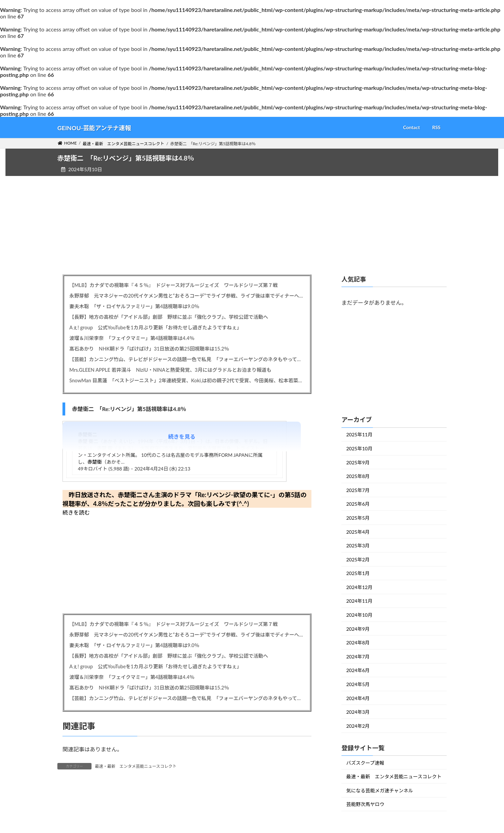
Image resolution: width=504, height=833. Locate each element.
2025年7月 (358, 490)
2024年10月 (359, 615)
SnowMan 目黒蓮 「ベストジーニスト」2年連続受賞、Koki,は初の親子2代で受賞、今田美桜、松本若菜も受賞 (187, 380)
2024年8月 (358, 643)
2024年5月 (358, 684)
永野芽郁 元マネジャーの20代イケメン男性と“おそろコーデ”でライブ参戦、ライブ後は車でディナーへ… (186, 296)
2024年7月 (358, 657)
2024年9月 (358, 629)
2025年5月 (358, 518)
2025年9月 (358, 462)
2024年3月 (358, 712)
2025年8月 (358, 476)
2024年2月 (358, 726)
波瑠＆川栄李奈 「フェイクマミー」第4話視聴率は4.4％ (132, 338)
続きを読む (76, 512)
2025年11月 (359, 434)
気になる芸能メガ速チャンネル (380, 790)
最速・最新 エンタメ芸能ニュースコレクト (136, 766)
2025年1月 (358, 573)
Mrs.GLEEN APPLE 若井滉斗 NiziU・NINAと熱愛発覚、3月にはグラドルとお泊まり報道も (170, 370)
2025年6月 (358, 504)
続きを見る (182, 436)
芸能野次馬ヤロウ (365, 804)
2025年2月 (358, 559)
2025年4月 (358, 531)
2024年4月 (358, 698)
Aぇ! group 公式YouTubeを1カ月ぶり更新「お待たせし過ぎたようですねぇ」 (156, 327)
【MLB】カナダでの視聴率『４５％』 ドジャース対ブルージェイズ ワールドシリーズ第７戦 (173, 285)
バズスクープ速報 (365, 762)
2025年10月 (359, 448)
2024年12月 (359, 587)
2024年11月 (359, 601)
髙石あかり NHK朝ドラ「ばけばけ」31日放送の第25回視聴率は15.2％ (149, 349)
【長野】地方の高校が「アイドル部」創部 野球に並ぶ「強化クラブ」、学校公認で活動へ (169, 317)
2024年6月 (358, 670)
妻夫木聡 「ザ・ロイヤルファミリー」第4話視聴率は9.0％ (134, 306)
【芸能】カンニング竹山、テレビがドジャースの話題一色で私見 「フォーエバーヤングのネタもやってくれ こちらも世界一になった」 (187, 359)
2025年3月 (358, 545)
